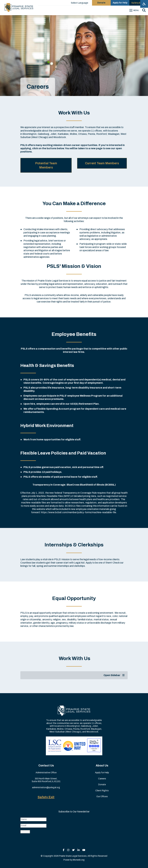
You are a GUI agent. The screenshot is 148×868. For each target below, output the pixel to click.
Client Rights (102, 791)
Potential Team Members (46, 165)
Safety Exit (46, 797)
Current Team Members (102, 163)
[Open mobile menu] (135, 10)
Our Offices (102, 796)
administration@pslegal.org (46, 787)
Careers (102, 779)
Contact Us (46, 766)
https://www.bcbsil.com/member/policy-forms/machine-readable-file (79, 512)
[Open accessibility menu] (144, 4)
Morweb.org (79, 860)
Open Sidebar (114, 675)
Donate (102, 785)
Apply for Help (102, 773)
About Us (102, 766)
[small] (64, 850)
